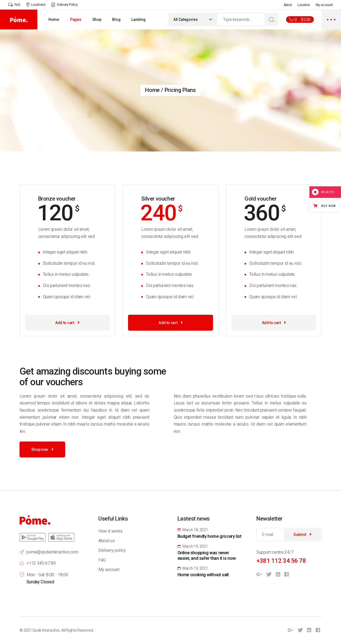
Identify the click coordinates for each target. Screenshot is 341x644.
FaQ (102, 560)
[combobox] (193, 19)
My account (324, 5)
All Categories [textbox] (186, 19)
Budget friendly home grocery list (210, 536)
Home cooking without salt (203, 575)
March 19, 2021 (193, 546)
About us (106, 541)
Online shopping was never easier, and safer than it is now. (207, 556)
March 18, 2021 (193, 530)
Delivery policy (112, 550)
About (288, 5)
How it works (110, 531)
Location (304, 5)
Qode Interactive (46, 630)
